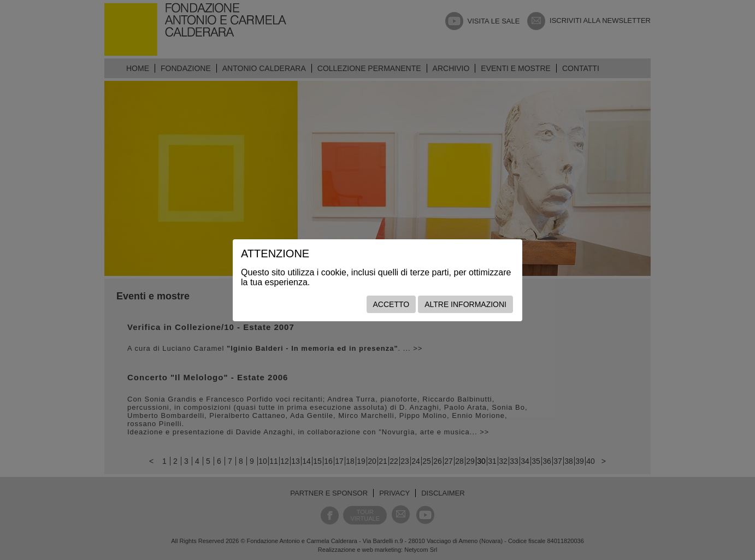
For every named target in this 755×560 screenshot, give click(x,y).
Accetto (391, 304)
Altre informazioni (465, 304)
